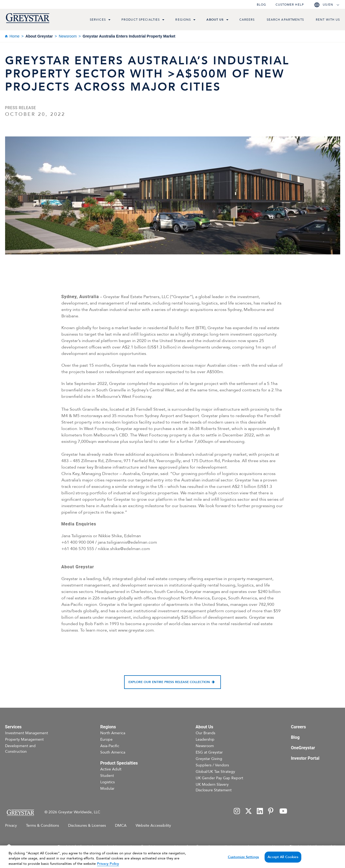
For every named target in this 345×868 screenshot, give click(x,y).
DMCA (121, 826)
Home (15, 36)
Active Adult (111, 769)
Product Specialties (141, 20)
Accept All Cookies (283, 861)
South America (113, 752)
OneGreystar (303, 748)
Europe (106, 739)
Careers (247, 20)
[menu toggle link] (109, 20)
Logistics (107, 782)
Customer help (290, 5)
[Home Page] (20, 813)
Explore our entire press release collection (169, 682)
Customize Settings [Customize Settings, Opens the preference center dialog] (243, 861)
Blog (261, 5)
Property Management (24, 739)
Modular (107, 789)
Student (107, 776)
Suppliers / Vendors (212, 765)
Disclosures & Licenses (87, 826)
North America (113, 733)
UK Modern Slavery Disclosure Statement (214, 787)
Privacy (11, 826)
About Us (215, 20)
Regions (183, 20)
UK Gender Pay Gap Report (219, 778)
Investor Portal (305, 758)
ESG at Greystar (209, 752)
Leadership (205, 739)
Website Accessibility (153, 826)
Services (98, 20)
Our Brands (205, 733)
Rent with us (328, 20)
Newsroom (68, 36)
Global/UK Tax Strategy (215, 772)
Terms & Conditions (42, 826)
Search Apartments (285, 20)
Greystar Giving (209, 759)
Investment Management (27, 733)
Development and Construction (20, 749)
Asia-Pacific (110, 746)
